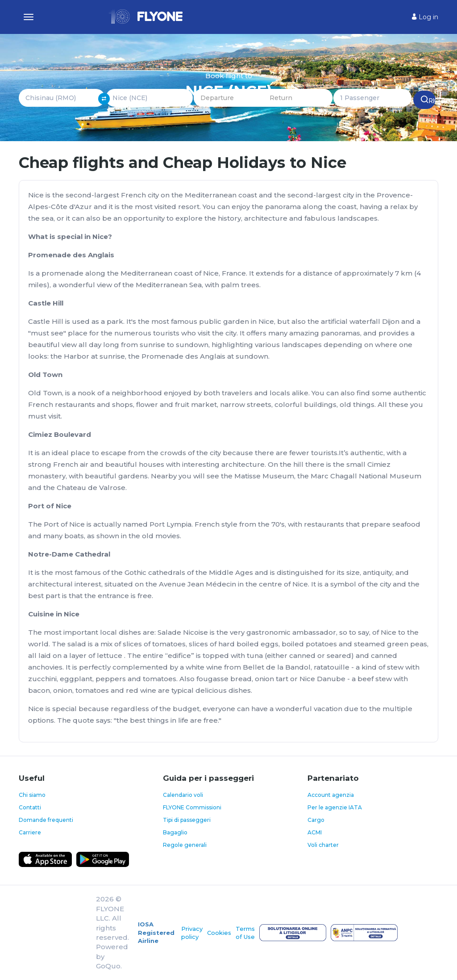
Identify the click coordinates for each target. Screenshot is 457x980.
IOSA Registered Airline (156, 932)
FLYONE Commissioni (192, 807)
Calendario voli (183, 795)
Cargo (316, 820)
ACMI (315, 832)
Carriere (30, 832)
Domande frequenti (46, 820)
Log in (425, 17)
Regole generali (185, 845)
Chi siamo (32, 795)
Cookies (219, 933)
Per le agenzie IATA (335, 807)
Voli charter (323, 845)
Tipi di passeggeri (187, 820)
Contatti (30, 807)
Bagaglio (175, 832)
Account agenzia (331, 795)
